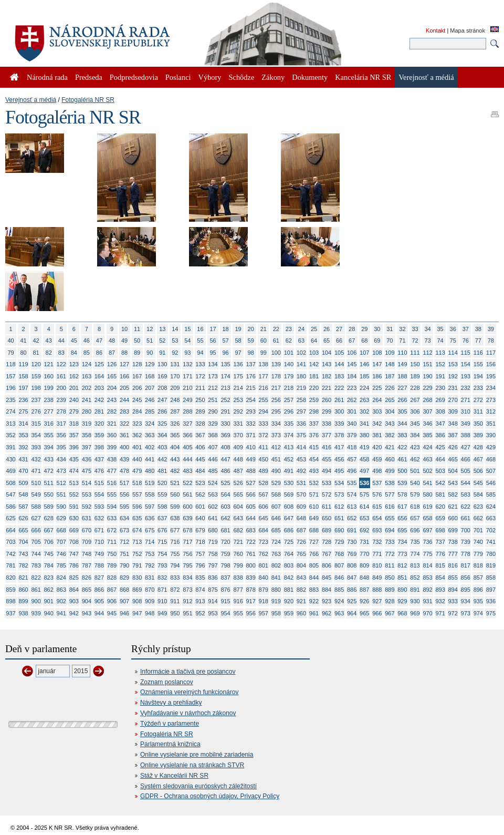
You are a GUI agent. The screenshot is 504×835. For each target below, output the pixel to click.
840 (264, 578)
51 (150, 341)
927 (377, 601)
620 (440, 507)
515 (99, 483)
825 (74, 578)
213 (225, 388)
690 (339, 530)
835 (200, 578)
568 (276, 494)
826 (87, 578)
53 (175, 341)
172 (200, 376)
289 (200, 411)
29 (364, 329)
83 (61, 353)
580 (427, 494)
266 (402, 400)
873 (187, 590)
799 (238, 565)
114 (453, 353)
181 (314, 376)
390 (491, 435)
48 (112, 341)
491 (289, 471)
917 (251, 601)
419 (364, 447)
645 (264, 518)
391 (10, 447)
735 (415, 542)
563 (213, 494)
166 (124, 376)
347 (440, 424)
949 (162, 613)
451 (276, 459)
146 (364, 364)
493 (314, 471)
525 (225, 483)
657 (415, 518)
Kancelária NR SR (363, 77)
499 (390, 471)
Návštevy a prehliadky (171, 703)
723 (264, 542)
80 (23, 353)
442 (162, 459)
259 (314, 400)
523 (200, 483)
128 (137, 364)
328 (200, 424)
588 (36, 507)
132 (187, 364)
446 (213, 459)
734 (402, 542)
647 (289, 518)
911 (175, 601)
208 (162, 388)
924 (339, 601)
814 (427, 565)
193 (466, 376)
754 (162, 554)
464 (440, 459)
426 (453, 447)
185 (364, 376)
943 (87, 613)
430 (10, 459)
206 (137, 388)
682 (238, 530)
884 (327, 590)
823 (49, 578)
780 (491, 554)
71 (402, 341)
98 (251, 353)
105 (339, 353)
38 (478, 329)
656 (402, 518)
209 (175, 388)
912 (187, 601)
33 (415, 329)
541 (427, 483)
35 (440, 329)
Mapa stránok (468, 30)
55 (200, 341)
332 (251, 424)
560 (175, 494)
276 (36, 411)
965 (364, 613)
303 (377, 411)
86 (99, 353)
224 (364, 388)
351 (491, 424)
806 (327, 565)
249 (187, 400)
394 (49, 447)
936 (491, 601)
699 (453, 530)
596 (137, 507)
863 (61, 590)
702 (491, 530)
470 (23, 471)
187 (390, 376)
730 (352, 542)
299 (327, 411)
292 (238, 411)
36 (453, 329)
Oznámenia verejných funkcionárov (189, 692)
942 (74, 613)
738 (453, 542)
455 (327, 459)
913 (200, 601)
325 (162, 424)
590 (61, 507)
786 (74, 565)
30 (377, 329)
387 (453, 435)
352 (10, 435)
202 (87, 388)
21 (264, 329)
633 (112, 518)
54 (187, 341)
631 (87, 518)
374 (289, 435)
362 (137, 435)
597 (150, 507)
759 (225, 554)
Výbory (210, 77)
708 (74, 542)
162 (74, 376)
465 (453, 459)
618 (415, 507)
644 (251, 518)
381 (377, 435)
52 (162, 341)
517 (124, 483)
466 (466, 459)
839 (251, 578)
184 (352, 376)
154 (466, 364)
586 (10, 507)
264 (377, 400)
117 (491, 353)
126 (112, 364)
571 (314, 494)
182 (327, 376)
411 (264, 447)
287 (175, 411)
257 (289, 400)
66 (339, 341)
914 (213, 601)
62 (289, 341)
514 (87, 483)
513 (74, 483)
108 (377, 353)
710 (99, 542)
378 (339, 435)
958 (276, 613)
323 (137, 424)
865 (87, 590)
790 (124, 565)
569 (289, 494)
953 (213, 613)
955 (238, 613)
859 (10, 590)
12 (150, 329)
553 (87, 494)
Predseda (89, 77)
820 (10, 578)
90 (150, 353)
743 (23, 554)
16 (200, 329)
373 (276, 435)
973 (466, 613)
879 (264, 590)
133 (200, 364)
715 (162, 542)
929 (402, 601)
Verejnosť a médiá (31, 100)
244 (124, 400)
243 (112, 400)
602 (213, 507)
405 (187, 447)
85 (87, 353)
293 (251, 411)
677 (175, 530)
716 (175, 542)
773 (402, 554)
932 (440, 601)
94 (200, 353)
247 (162, 400)
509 (23, 483)
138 (264, 364)
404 (175, 447)
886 (352, 590)
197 (23, 388)
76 (466, 341)
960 (301, 613)
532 (314, 483)
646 (276, 518)
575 (364, 494)
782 (23, 565)
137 (251, 364)
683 (251, 530)
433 (49, 459)
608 (289, 507)
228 (415, 388)
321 (112, 424)
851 (402, 578)
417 (339, 447)
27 (339, 329)
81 (36, 353)
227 (402, 388)
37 (466, 329)
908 (137, 601)
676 (162, 530)
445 (200, 459)
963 (339, 613)
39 (491, 329)
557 (137, 494)
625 (10, 518)
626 (23, 518)
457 (352, 459)
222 (339, 388)
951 (187, 613)
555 (112, 494)
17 (213, 329)
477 (112, 471)
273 (491, 400)
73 (427, 341)
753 (150, 554)
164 (99, 376)
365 (175, 435)
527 (251, 483)
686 (289, 530)
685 (276, 530)
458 (364, 459)
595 (124, 507)
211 (200, 388)
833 (175, 578)
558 (150, 494)
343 (390, 424)
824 (61, 578)
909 (150, 601)
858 (491, 578)
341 (364, 424)
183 (339, 376)
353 (23, 435)
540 (415, 483)
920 (289, 601)
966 (377, 613)
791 (137, 565)
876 (225, 590)
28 (352, 329)
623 (478, 507)
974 (478, 613)
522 (187, 483)
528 (264, 483)
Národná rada (47, 77)
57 (225, 341)
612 (339, 507)
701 (478, 530)
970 (427, 613)
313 (10, 424)
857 (478, 578)
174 (225, 376)
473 (61, 471)
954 (225, 613)
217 (276, 388)
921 (301, 601)
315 (36, 424)
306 (415, 411)
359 (99, 435)
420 (377, 447)
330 (225, 424)
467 (478, 459)
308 (440, 411)
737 (440, 542)
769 (352, 554)
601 (200, 507)
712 (124, 542)
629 (61, 518)
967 (390, 613)
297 (301, 411)
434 (61, 459)
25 (314, 329)
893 (440, 590)
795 (187, 565)
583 (466, 494)
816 (453, 565)
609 (301, 507)
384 (415, 435)
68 (364, 341)
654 (377, 518)
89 (137, 353)
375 (301, 435)
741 (491, 542)
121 (49, 364)
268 (427, 400)
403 (162, 447)
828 (112, 578)
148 (390, 364)
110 (402, 353)
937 (10, 613)
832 (162, 578)
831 (150, 578)
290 (213, 411)
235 (10, 400)
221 (327, 388)
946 (124, 613)
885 (339, 590)
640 (200, 518)
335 (289, 424)
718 (200, 542)
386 (440, 435)
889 (390, 590)
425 (440, 447)
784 (49, 565)
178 (276, 376)
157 (10, 376)
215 (251, 388)
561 (187, 494)
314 (23, 424)
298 (314, 411)
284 (137, 411)
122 (61, 364)
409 (238, 447)
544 (466, 483)
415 (314, 447)
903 (74, 601)
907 (124, 601)
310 (466, 411)
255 (264, 400)
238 (49, 400)
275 (23, 411)
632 (99, 518)
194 (478, 376)
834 (187, 578)
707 (61, 542)
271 (466, 400)
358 (87, 435)
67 (352, 341)
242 (99, 400)
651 (339, 518)
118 (10, 364)
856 (466, 578)
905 (99, 601)
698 (440, 530)
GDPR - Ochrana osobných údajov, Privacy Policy (210, 796)
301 (352, 411)
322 (124, 424)
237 (36, 400)
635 (137, 518)
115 (466, 353)
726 (301, 542)
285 (150, 411)
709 (87, 542)
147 (377, 364)
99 (264, 353)
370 (238, 435)
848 (364, 578)
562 (200, 494)
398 (99, 447)
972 (453, 613)
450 (264, 459)
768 (339, 554)
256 (276, 400)
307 (427, 411)
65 (327, 341)
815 (440, 565)
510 (36, 483)
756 (187, 554)
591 (74, 507)
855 (453, 578)
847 (352, 578)
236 (23, 400)
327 (187, 424)
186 (377, 376)
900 (36, 601)
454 (314, 459)
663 (491, 518)
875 (213, 590)
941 (61, 613)
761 (251, 554)
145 (352, 364)
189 (415, 376)
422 (402, 447)
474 (74, 471)
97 (238, 353)
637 (162, 518)
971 (440, 613)
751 (124, 554)
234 (491, 388)
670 (87, 530)
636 (150, 518)
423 (415, 447)
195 (491, 376)
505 (466, 471)
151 (427, 364)
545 (478, 483)
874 (200, 590)
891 (415, 590)
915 (225, 601)
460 (390, 459)
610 (314, 507)
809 (364, 565)
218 (289, 388)
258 (301, 400)
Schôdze (242, 77)
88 (124, 353)
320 (99, 424)
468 (491, 459)
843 (301, 578)
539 (402, 483)
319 (87, 424)
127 (124, 364)
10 (124, 329)
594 (112, 507)
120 (36, 364)
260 (327, 400)
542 (440, 483)
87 (112, 353)
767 (327, 554)
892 (427, 590)
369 (225, 435)
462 (415, 459)
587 (23, 507)
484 (200, 471)
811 (390, 565)
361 (124, 435)
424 (427, 447)
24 (301, 329)
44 (61, 341)
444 (187, 459)
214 (238, 388)
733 (390, 542)
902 (61, 601)
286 (162, 411)
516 (112, 483)
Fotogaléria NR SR (88, 100)
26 (327, 329)
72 (415, 341)
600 (187, 507)
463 (427, 459)
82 (49, 353)
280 (87, 411)
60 (264, 341)
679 (200, 530)
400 (124, 447)
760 (238, 554)
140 (289, 364)
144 (339, 364)
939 (36, 613)
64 (314, 341)
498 (377, 471)
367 (200, 435)
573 (339, 494)
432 (36, 459)
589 (49, 507)
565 (238, 494)
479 (137, 471)
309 (453, 411)
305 (402, 411)
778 (466, 554)
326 (175, 424)
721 (238, 542)
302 (364, 411)
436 (87, 459)
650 (327, 518)
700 (466, 530)
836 (213, 578)
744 (36, 554)
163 (87, 376)
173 (213, 376)
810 (377, 565)
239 (61, 400)
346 (427, 424)
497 (364, 471)
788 (99, 565)
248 (175, 400)
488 (251, 471)
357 (74, 435)
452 (289, 459)
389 (478, 435)
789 (112, 565)
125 (99, 364)
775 (427, 554)
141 (301, 364)
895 (466, 590)
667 (49, 530)
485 (213, 471)
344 (402, 424)
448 (238, 459)
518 (137, 483)
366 (187, 435)
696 (415, 530)
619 (427, 507)
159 (36, 376)
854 (440, 578)
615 (377, 507)
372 (264, 435)
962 (327, 613)
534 (339, 483)
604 (238, 507)
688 (314, 530)
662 (478, 518)
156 (491, 364)
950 (175, 613)
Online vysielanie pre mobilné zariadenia (197, 755)
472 (49, 471)
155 (478, 364)
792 (150, 565)
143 (327, 364)
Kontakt (435, 30)
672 (112, 530)
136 (238, 364)
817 (466, 565)
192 (453, 376)
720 (225, 542)
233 (478, 388)
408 (225, 447)
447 (225, 459)
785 (61, 565)
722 (251, 542)
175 (238, 376)
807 (339, 565)
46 (87, 341)
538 (390, 483)
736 (427, 542)
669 (74, 530)
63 (301, 341)
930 (415, 601)
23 (289, 329)
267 (415, 400)
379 (352, 435)
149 (402, 364)
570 (301, 494)
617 (402, 507)
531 (301, 483)
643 (238, 518)
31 (390, 329)
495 (339, 471)
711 (112, 542)
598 (162, 507)
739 (466, 542)
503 (440, 471)
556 (124, 494)
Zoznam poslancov (167, 682)
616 (390, 507)
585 (491, 494)
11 (137, 329)
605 (251, 507)
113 (440, 353)
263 (364, 400)
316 (49, 424)
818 (478, 565)
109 (390, 353)
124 (87, 364)
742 (10, 554)
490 (276, 471)
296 (289, 411)
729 (339, 542)
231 (453, 388)
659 (440, 518)
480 (150, 471)
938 (23, 613)
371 (251, 435)
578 (402, 494)
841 (276, 578)
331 (238, 424)
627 (36, 518)
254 (251, 400)
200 (61, 388)
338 (327, 424)
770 (364, 554)
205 (124, 388)
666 (36, 530)
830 (137, 578)
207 (150, 388)
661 (466, 518)
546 (491, 483)
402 (150, 447)
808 (352, 565)
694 (390, 530)
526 (238, 483)
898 (10, 601)
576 (377, 494)
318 (74, 424)
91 (162, 353)
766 (314, 554)
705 (36, 542)
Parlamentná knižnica (170, 744)
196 (10, 388)
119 (23, 364)
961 (314, 613)
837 (225, 578)
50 (137, 341)
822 (36, 578)
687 (301, 530)
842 (289, 578)
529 (276, 483)
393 (36, 447)
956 (251, 613)
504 (453, 471)
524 (213, 483)
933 (453, 601)
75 (453, 341)
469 (10, 471)
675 (150, 530)
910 (162, 601)
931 (427, 601)
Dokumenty (310, 77)
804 (301, 565)
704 (23, 542)
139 (276, 364)
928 (390, 601)
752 (137, 554)
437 (99, 459)
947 (137, 613)
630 (74, 518)
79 (10, 353)
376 (314, 435)
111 (415, 353)
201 (74, 388)
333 (264, 424)
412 (276, 447)
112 (427, 353)
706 (49, 542)
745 (49, 554)
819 (491, 565)
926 (364, 601)
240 (74, 400)
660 (453, 518)
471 (36, 471)
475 (87, 471)
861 (36, 590)
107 (364, 353)
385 (427, 435)
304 (390, 411)
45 (74, 341)
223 (352, 388)
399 (112, 447)
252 (225, 400)
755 (175, 554)
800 (251, 565)
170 (175, 376)
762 (264, 554)
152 (440, 364)
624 (491, 507)
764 (289, 554)
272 (478, 400)
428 (478, 447)
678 (187, 530)
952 (200, 613)
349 (466, 424)
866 (99, 590)
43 (49, 341)
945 (112, 613)
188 (402, 376)
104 (327, 353)
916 (238, 601)
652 (352, 518)
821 (23, 578)
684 (264, 530)
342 (377, 424)
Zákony (273, 77)
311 (478, 411)
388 (466, 435)
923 (327, 601)
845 (327, 578)
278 (61, 411)
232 (466, 388)
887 (364, 590)
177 (264, 376)
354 (36, 435)
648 (301, 518)
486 (225, 471)
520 (162, 483)
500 (402, 471)
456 (339, 459)
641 (213, 518)
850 (390, 578)
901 (49, 601)
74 (440, 341)
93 (187, 353)
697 (427, 530)
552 (74, 494)
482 (175, 471)
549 (36, 494)
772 (390, 554)
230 (440, 388)
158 (23, 376)
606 (264, 507)
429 (491, 447)
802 (276, 565)
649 (314, 518)
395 (61, 447)
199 (49, 388)
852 (415, 578)
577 (390, 494)
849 (377, 578)
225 (377, 388)
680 (213, 530)
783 (36, 565)
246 (150, 400)
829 (124, 578)
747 (74, 554)
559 (162, 494)
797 (213, 565)
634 (124, 518)
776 (440, 554)
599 (175, 507)
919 (276, 601)
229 (427, 388)
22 (276, 329)
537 (377, 483)
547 (10, 494)
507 (491, 471)
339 (339, 424)
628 (49, 518)
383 (402, 435)
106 (352, 353)
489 (264, 471)
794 (175, 565)
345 (415, 424)
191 (440, 376)
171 (187, 376)
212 (213, 388)
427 (466, 447)
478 (124, 471)
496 (352, 471)
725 (289, 542)
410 (251, 447)
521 (175, 483)
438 (112, 459)
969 (415, 613)
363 (150, 435)
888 (377, 590)
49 (124, 341)
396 (74, 447)
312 (491, 411)
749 (99, 554)
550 (49, 494)
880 (276, 590)
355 (49, 435)
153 (453, 364)
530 (289, 483)
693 (377, 530)
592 (87, 507)
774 (415, 554)
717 (187, 542)
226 (390, 388)
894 (453, 590)
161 (61, 376)
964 (352, 613)
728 (327, 542)
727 (314, 542)
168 (150, 376)
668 (61, 530)
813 (415, 565)
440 (137, 459)
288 (187, 411)
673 (124, 530)
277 (49, 411)
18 (225, 329)
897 (491, 590)
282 (112, 411)
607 (276, 507)
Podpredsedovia (134, 77)
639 (187, 518)
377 (327, 435)
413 (289, 447)
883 (314, 590)
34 (427, 329)
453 (301, 459)
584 (478, 494)
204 (112, 388)
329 (213, 424)
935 (478, 601)
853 (427, 578)
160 (49, 376)
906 (112, 601)
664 (10, 530)
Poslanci (178, 77)
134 (213, 364)
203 (99, 388)
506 (478, 471)
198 (36, 388)
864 (74, 590)
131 (175, 364)
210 (187, 388)
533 (327, 483)
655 (390, 518)
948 (150, 613)
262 (352, 400)
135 (225, 364)
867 (112, 590)
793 (162, 565)
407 (213, 447)
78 (491, 341)
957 (264, 613)
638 (175, 518)
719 (213, 542)
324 (150, 424)
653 (364, 518)
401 (137, 447)
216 (264, 388)
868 (124, 590)
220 (314, 388)
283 (124, 411)
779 (478, 554)
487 (238, 471)
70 (390, 341)
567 (264, 494)
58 (238, 341)
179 (289, 376)
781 (10, 565)
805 (314, 565)
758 (213, 554)
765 (301, 554)
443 (175, 459)
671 (99, 530)
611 (327, 507)
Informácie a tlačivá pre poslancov (188, 672)
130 (162, 364)
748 (87, 554)
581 (440, 494)
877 (238, 590)
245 (137, 400)
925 (352, 601)
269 (440, 400)
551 (61, 494)
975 (491, 613)
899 (23, 601)
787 (87, 565)
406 (200, 447)
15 (187, 329)
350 (478, 424)
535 (352, 483)
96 (225, 353)
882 (301, 590)
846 (339, 578)
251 (213, 400)
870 (150, 590)
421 (390, 447)
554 (99, 494)
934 (466, 601)
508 (10, 483)
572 (327, 494)
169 (162, 376)
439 (124, 459)
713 (137, 542)
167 (137, 376)
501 (415, 471)
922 (314, 601)
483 (187, 471)
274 (10, 411)
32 (402, 329)
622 (466, 507)
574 (352, 494)
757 (200, 554)
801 (264, 565)
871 (162, 590)
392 (23, 447)
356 (61, 435)
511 (49, 483)
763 (276, 554)
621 (453, 507)
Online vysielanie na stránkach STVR (192, 765)
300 (339, 411)
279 (74, 411)
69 (377, 341)
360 (112, 435)
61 (276, 341)
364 (162, 435)
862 (49, 590)
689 (327, 530)
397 (87, 447)
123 (74, 364)
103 (314, 353)
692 (364, 530)
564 (225, 494)
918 (264, 601)
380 (364, 435)
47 (99, 341)
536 (364, 483)
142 (314, 364)
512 (61, 483)
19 (238, 329)
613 (352, 507)
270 (453, 400)
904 (87, 601)
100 (276, 353)
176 (251, 376)
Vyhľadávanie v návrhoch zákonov (188, 713)
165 (112, 376)
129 (150, 364)
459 (377, 459)
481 (162, 471)
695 (402, 530)
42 (36, 341)
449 (251, 459)
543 (453, 483)
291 (225, 411)
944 (99, 613)
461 (402, 459)
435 (74, 459)
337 (314, 424)
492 (301, 471)
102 (301, 353)
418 (352, 447)
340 (352, 424)
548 (23, 494)
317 (61, 424)
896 (478, 590)
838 (238, 578)
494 (327, 471)
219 (301, 388)
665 (23, 530)
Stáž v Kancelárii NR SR (174, 776)
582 (453, 494)
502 (427, 471)
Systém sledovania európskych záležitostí (198, 786)
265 (390, 400)
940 (49, 613)
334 (276, 424)
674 (137, 530)
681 (225, 530)
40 (10, 341)
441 (150, 459)
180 (301, 376)
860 (23, 590)
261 (339, 400)
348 (453, 424)
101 (289, 353)
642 (225, 518)
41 (23, 341)
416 (327, 447)
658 (427, 518)
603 (225, 507)
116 (478, 353)
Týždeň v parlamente (170, 724)
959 (289, 613)
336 (301, 424)
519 (150, 483)
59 (251, 341)
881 (289, 590)
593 (99, 507)
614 (364, 507)
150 (415, 364)
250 (200, 400)
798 (225, 565)
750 (112, 554)
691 (352, 530)
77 (478, 341)
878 (251, 590)
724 (276, 542)
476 (99, 471)
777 (453, 554)
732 (377, 542)
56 (213, 341)
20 (251, 329)
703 (10, 542)
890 (402, 590)
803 (289, 565)
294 (264, 411)
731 (364, 542)
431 (23, 459)
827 (99, 578)
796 (200, 565)
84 (74, 353)
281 (99, 411)
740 (478, 542)
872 (175, 590)
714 (150, 542)
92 (175, 353)
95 (213, 353)
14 (175, 329)
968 (402, 613)
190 (427, 376)
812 (402, 565)
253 (238, 400)
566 (251, 494)
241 (87, 400)
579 (415, 494)
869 (137, 590)
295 (276, 411)
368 (213, 435)
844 (314, 578)
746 (61, 554)
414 (301, 447)
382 (390, 435)
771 (377, 554)
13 (162, 329)
